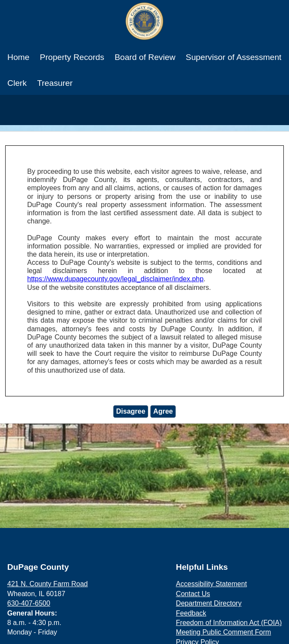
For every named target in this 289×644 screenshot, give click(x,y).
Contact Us (193, 594)
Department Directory (209, 603)
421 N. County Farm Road (48, 584)
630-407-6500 (29, 603)
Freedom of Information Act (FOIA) (229, 623)
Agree (163, 411)
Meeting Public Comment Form (224, 632)
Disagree (131, 411)
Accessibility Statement (212, 584)
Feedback (191, 613)
